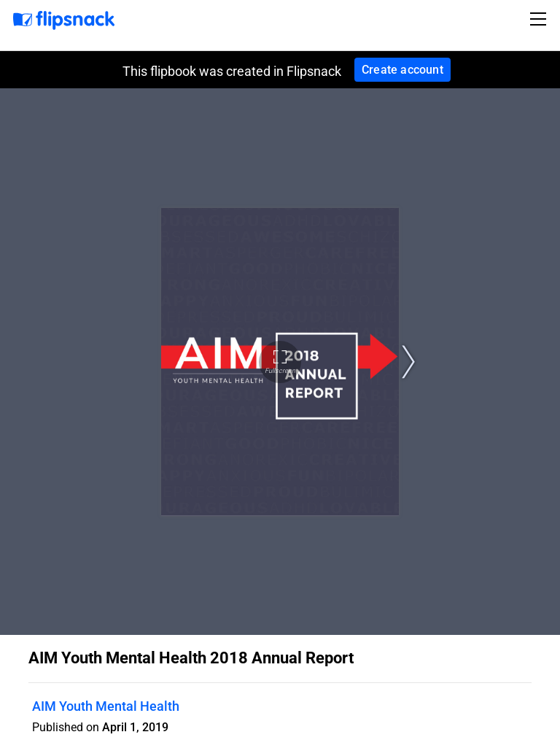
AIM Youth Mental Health (106, 706)
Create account (402, 70)
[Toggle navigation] (540, 19)
